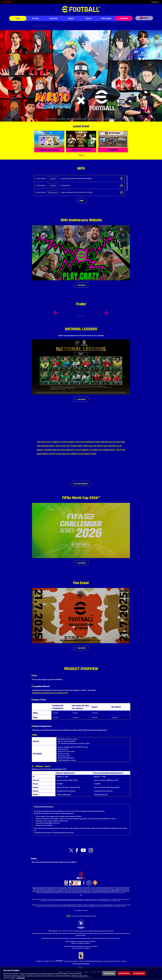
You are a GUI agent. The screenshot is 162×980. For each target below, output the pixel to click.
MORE (82, 201)
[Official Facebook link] (77, 851)
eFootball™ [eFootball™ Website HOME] (81, 9)
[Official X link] (71, 851)
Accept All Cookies (139, 973)
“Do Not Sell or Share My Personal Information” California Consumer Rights (57, 862)
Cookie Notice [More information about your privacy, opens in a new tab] (21, 978)
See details (82, 285)
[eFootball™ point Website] (144, 19)
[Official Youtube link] (83, 851)
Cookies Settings (109, 973)
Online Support (106, 18)
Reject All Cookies (124, 973)
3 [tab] (86, 316)
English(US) (155, 2)
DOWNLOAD (124, 18)
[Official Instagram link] (91, 851)
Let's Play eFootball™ (81, 484)
